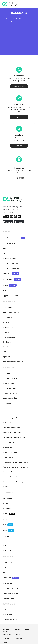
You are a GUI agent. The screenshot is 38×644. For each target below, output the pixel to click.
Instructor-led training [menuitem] (10, 469)
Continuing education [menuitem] (10, 444)
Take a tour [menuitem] (11, 265)
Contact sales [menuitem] (7, 543)
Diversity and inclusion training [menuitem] (14, 429)
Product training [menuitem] (8, 434)
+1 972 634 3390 (19, 170)
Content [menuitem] (10, 277)
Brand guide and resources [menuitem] (12, 580)
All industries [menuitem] (7, 299)
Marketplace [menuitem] (7, 283)
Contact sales (19, 78)
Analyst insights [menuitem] (8, 575)
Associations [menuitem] (7, 309)
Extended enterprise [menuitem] (10, 370)
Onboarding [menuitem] (7, 395)
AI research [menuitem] (11, 570)
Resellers (19, 137)
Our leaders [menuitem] (7, 500)
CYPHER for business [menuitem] (10, 255)
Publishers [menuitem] (6, 324)
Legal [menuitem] (18, 626)
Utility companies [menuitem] (9, 329)
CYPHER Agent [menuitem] (12, 271)
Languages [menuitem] (7, 626)
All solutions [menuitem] (7, 365)
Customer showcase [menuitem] (10, 611)
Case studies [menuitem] (7, 607)
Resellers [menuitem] (6, 533)
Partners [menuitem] (6, 528)
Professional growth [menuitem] (10, 410)
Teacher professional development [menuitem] (15, 459)
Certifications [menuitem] (7, 479)
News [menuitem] (8, 516)
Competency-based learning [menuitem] (13, 474)
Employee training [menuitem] (9, 400)
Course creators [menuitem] (8, 319)
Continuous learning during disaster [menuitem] (16, 454)
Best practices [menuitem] (8, 602)
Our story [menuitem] (6, 495)
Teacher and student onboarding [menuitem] (14, 464)
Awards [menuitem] (5, 511)
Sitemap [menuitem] (19, 630)
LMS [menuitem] (4, 240)
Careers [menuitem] (9, 506)
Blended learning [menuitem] (9, 449)
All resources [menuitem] (7, 554)
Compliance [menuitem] (7, 414)
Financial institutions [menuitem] (10, 339)
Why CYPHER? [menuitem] (8, 490)
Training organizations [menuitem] (11, 304)
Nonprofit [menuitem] (6, 314)
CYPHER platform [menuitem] (9, 235)
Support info (19, 109)
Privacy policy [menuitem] (7, 630)
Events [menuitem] (8, 522)
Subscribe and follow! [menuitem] (10, 585)
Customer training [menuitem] (9, 375)
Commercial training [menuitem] (10, 385)
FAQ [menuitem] (4, 564)
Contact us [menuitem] (6, 538)
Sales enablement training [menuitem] (12, 419)
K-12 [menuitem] (4, 344)
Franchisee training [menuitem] (10, 390)
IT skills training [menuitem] (8, 439)
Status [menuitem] (5, 634)
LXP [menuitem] (4, 245)
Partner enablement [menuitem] (10, 380)
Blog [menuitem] (4, 559)
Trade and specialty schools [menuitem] (13, 353)
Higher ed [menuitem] (6, 349)
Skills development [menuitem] (9, 405)
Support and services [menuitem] (10, 288)
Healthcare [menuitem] (7, 334)
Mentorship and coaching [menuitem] (12, 424)
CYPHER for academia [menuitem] (11, 260)
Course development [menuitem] (10, 250)
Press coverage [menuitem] (8, 590)
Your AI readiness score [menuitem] (14, 230)
